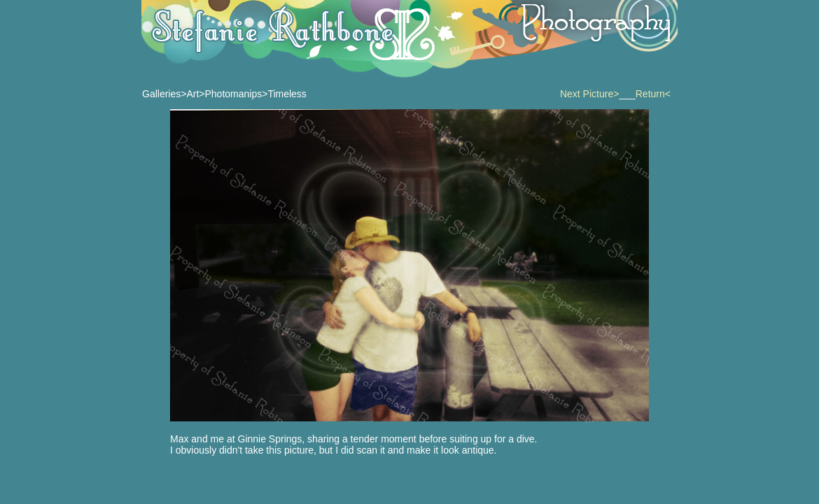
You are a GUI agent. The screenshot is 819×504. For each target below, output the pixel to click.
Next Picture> (589, 94)
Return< (653, 94)
